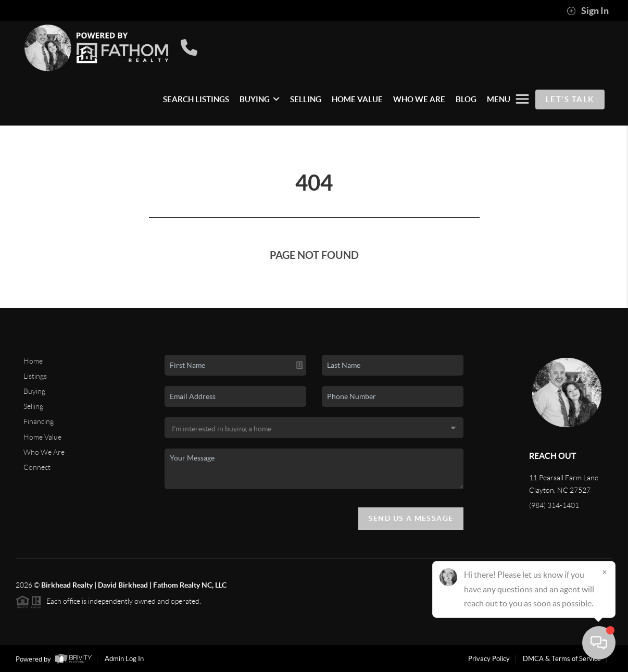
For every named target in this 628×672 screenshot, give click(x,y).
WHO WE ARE (419, 99)
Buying (34, 391)
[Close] (605, 572)
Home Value (42, 437)
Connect (37, 467)
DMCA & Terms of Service (562, 659)
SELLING (306, 99)
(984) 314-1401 (554, 505)
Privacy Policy (489, 659)
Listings (35, 376)
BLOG (466, 99)
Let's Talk (570, 99)
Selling (33, 406)
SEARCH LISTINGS (196, 99)
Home (33, 361)
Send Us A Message (411, 518)
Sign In (588, 11)
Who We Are (44, 452)
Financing (39, 421)
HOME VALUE (357, 99)
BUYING (260, 99)
